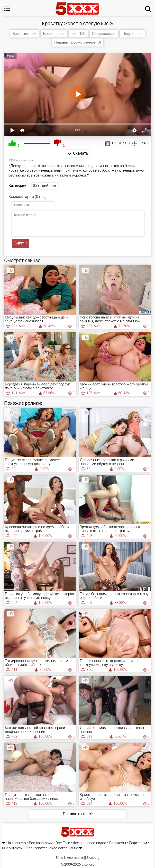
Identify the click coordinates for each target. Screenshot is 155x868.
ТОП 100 (78, 34)
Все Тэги (63, 843)
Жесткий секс (45, 186)
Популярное (132, 34)
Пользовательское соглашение (52, 848)
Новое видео (95, 843)
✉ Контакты (12, 848)
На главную (16, 843)
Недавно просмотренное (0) (78, 42)
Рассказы (118, 843)
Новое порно (54, 34)
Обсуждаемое (104, 34)
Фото (77, 843)
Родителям (138, 843)
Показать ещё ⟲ (78, 814)
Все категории (24, 34)
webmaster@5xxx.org (83, 858)
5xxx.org (88, 864)
